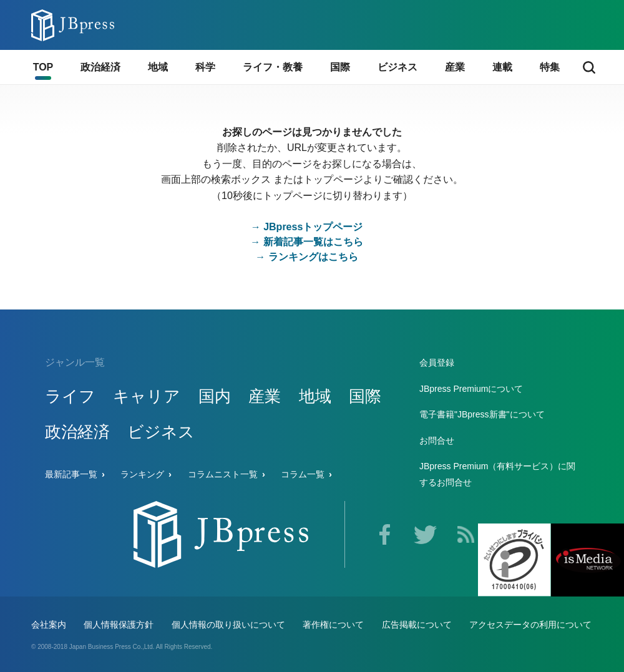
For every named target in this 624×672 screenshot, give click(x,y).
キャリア (147, 396)
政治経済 (77, 432)
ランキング (142, 474)
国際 (365, 396)
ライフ (70, 396)
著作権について (333, 625)
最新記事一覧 (71, 474)
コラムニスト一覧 (223, 474)
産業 (265, 396)
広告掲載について (417, 625)
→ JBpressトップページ (307, 227)
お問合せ (437, 441)
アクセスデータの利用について (530, 625)
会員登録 (437, 363)
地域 (315, 396)
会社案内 (49, 625)
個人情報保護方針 (119, 625)
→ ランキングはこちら (306, 257)
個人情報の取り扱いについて (228, 625)
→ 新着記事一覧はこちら (306, 242)
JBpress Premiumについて (471, 389)
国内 (215, 396)
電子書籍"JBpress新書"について (482, 414)
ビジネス (161, 432)
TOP (43, 67)
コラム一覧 (303, 474)
